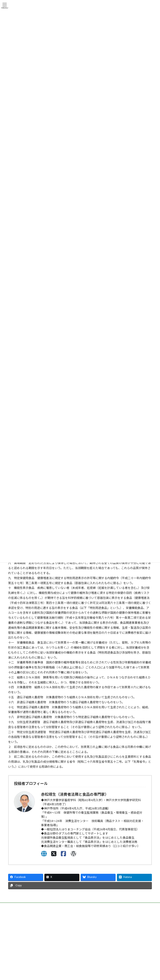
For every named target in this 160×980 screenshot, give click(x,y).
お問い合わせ (118, 938)
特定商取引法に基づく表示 (27, 977)
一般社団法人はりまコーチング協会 (28, 918)
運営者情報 (18, 971)
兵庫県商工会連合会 (99, 916)
